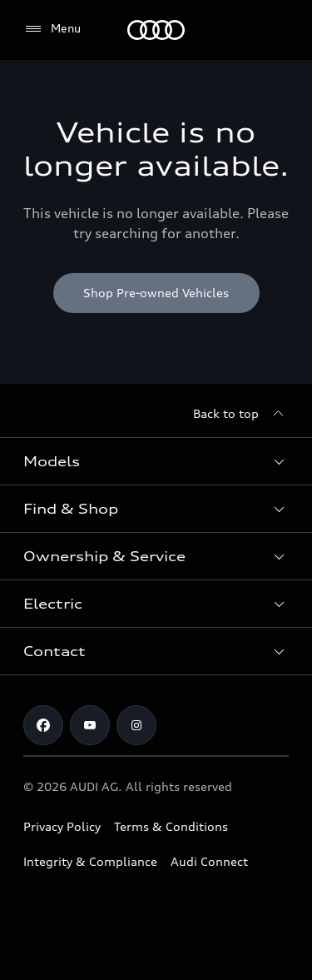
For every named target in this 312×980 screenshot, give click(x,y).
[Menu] (156, 30)
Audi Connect (209, 861)
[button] (156, 461)
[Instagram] (136, 725)
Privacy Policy (62, 826)
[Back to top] (241, 414)
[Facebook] (43, 725)
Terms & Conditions (171, 826)
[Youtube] (90, 725)
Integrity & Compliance (90, 861)
